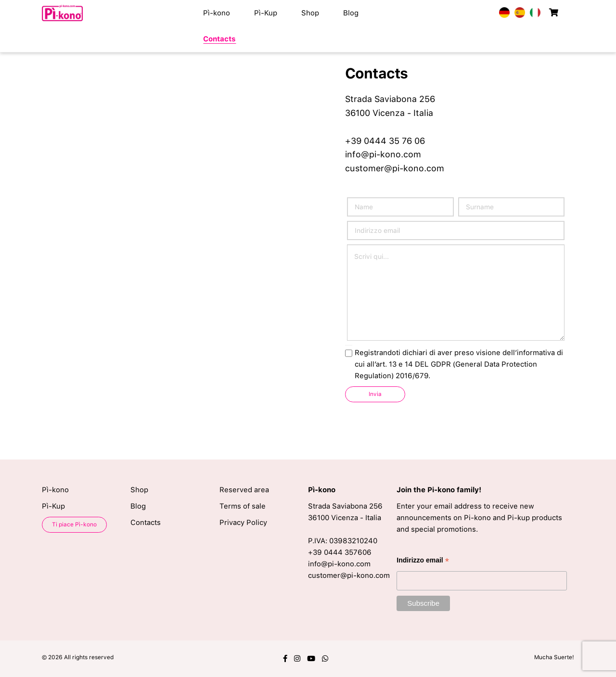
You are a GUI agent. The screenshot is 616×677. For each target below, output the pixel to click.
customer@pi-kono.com (395, 168)
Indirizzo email (423, 561)
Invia (375, 394)
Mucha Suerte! (554, 657)
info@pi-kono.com (383, 154)
